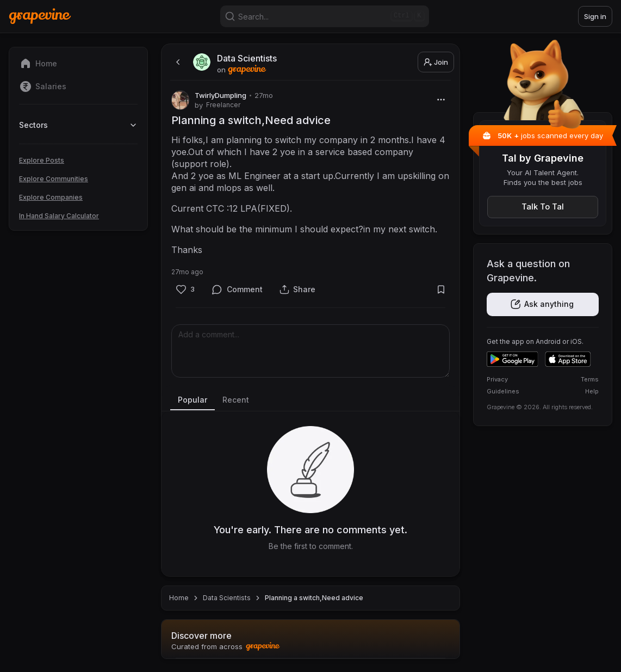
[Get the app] (543, 304)
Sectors (78, 125)
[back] (177, 62)
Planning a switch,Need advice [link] (314, 598)
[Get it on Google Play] (513, 359)
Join (436, 62)
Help (592, 391)
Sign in (595, 16)
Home (179, 598)
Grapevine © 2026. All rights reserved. (540, 407)
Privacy (497, 379)
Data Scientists (227, 598)
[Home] (40, 16)
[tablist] (310, 400)
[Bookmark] (441, 289)
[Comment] (237, 289)
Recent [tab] (236, 400)
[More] (441, 99)
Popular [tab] (192, 400)
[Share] (297, 289)
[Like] (185, 289)
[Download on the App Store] (568, 359)
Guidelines (503, 391)
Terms (590, 379)
